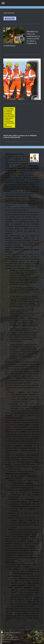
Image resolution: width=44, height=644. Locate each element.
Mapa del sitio (6, 635)
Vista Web (39, 635)
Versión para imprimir (11, 632)
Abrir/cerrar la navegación (22, 3)
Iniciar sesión (38, 632)
